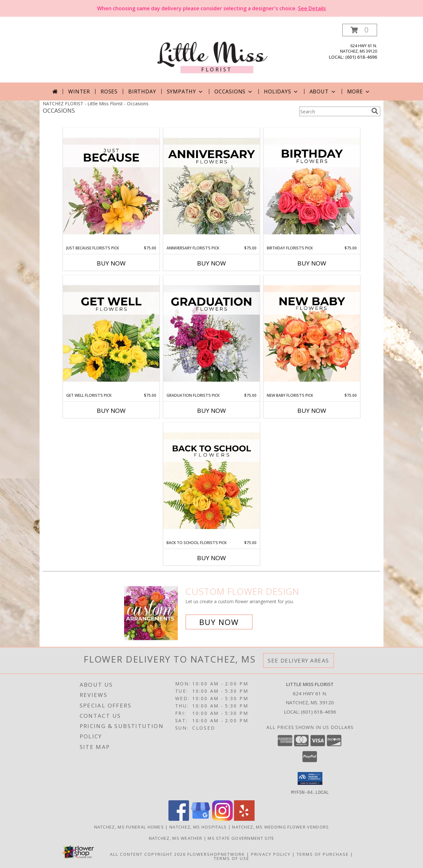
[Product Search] (334, 111)
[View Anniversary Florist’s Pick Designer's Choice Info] (212, 187)
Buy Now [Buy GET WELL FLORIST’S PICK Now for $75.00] (111, 411)
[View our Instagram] (222, 819)
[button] (360, 30)
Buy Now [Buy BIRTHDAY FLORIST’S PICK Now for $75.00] (312, 263)
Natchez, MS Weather (176, 838)
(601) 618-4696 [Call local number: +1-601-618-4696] (361, 57)
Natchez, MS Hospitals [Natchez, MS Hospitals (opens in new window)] (198, 827)
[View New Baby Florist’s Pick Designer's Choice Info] (312, 334)
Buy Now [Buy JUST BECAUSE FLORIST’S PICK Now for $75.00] (111, 263)
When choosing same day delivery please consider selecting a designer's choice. (212, 8)
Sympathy (185, 91)
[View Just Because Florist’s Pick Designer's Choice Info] (111, 187)
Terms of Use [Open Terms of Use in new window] (232, 858)
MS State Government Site (241, 838)
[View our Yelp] (244, 819)
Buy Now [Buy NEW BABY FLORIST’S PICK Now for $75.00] (312, 411)
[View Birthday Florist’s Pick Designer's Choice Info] (312, 187)
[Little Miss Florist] (212, 53)
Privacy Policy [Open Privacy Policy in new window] (271, 854)
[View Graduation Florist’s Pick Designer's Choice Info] (212, 334)
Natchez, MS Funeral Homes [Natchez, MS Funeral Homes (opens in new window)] (129, 827)
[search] (375, 111)
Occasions (234, 91)
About (323, 91)
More (359, 91)
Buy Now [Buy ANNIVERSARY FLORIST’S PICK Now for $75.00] (212, 263)
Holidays (281, 91)
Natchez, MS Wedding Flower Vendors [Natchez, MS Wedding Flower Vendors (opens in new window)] (280, 827)
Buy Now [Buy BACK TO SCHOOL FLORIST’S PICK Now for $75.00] (212, 558)
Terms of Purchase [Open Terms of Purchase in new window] (323, 854)
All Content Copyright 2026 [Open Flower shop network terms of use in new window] (148, 854)
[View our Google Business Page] (201, 819)
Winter (79, 91)
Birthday (142, 91)
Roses (109, 91)
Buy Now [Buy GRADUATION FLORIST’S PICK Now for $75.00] (212, 411)
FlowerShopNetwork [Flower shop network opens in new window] (216, 854)
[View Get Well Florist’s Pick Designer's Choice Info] (111, 334)
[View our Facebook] (179, 819)
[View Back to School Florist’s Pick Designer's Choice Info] (212, 481)
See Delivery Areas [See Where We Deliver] (298, 660)
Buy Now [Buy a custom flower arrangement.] (219, 622)
